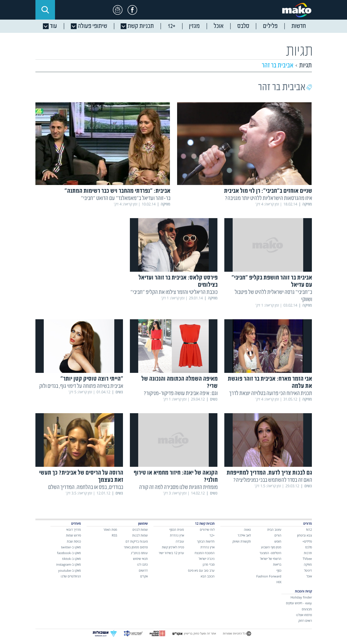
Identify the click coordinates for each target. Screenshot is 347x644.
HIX (279, 582)
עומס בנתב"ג (139, 553)
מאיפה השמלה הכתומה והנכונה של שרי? (180, 383)
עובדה (180, 541)
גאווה (247, 529)
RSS (114, 535)
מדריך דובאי (74, 529)
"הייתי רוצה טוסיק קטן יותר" (92, 379)
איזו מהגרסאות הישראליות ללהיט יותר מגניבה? (269, 198)
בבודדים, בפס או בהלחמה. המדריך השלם (86, 487)
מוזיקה (308, 564)
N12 (309, 529)
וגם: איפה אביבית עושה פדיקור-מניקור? (181, 393)
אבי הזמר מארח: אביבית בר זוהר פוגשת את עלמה (270, 383)
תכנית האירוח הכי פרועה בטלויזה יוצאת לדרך (271, 393)
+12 (212, 535)
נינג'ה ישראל (207, 559)
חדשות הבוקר (206, 541)
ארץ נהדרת (207, 547)
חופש (278, 541)
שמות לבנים (140, 529)
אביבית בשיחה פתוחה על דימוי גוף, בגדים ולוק (81, 386)
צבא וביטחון (305, 535)
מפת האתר (110, 529)
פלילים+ (307, 541)
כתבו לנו (142, 564)
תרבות (308, 553)
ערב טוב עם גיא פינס (201, 570)
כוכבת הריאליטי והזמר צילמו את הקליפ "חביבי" (174, 292)
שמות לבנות (140, 535)
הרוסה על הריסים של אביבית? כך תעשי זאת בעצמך (81, 477)
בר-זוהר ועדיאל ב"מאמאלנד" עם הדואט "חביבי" (126, 198)
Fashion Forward (269, 576)
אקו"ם (144, 576)
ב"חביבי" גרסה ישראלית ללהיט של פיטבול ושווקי (273, 296)
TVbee (307, 559)
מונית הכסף (177, 529)
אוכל (309, 576)
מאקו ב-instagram (69, 564)
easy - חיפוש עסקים (299, 603)
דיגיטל (308, 570)
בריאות (277, 564)
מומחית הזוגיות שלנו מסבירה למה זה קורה (178, 487)
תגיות (306, 66)
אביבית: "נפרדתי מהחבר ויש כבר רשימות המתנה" (117, 191)
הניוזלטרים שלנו (71, 576)
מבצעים (307, 609)
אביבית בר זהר (278, 66)
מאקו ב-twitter (71, 547)
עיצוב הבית (274, 529)
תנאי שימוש (140, 559)
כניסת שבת (74, 541)
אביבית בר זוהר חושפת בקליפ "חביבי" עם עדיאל (272, 282)
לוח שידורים (207, 529)
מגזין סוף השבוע (271, 547)
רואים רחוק (305, 621)
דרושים (143, 570)
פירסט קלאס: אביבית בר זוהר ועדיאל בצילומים (178, 282)
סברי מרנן (209, 564)
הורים (278, 535)
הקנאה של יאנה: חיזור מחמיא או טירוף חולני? (176, 477)
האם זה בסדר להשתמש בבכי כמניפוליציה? (273, 480)
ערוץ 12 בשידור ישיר (171, 553)
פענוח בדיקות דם (137, 541)
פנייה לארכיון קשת (173, 547)
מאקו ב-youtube (70, 570)
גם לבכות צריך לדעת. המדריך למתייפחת (269, 473)
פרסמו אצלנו (304, 615)
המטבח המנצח (205, 553)
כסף (279, 570)
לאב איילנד (244, 535)
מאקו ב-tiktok (72, 559)
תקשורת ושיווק (242, 541)
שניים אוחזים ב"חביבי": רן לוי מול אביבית (268, 191)
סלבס (309, 547)
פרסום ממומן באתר (136, 547)
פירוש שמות (73, 535)
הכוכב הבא (208, 576)
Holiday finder (301, 597)
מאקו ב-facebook (69, 553)
